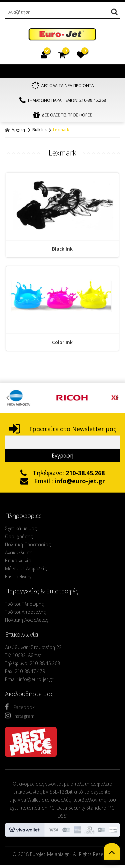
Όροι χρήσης (19, 536)
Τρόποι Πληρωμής (24, 604)
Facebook (20, 707)
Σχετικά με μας (21, 528)
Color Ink (62, 342)
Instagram (20, 715)
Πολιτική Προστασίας (28, 544)
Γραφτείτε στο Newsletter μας (63, 429)
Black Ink (62, 249)
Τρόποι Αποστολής (25, 612)
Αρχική (15, 130)
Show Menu (12, 71)
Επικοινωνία (18, 560)
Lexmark (61, 130)
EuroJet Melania (62, 35)
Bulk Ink (39, 130)
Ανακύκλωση (19, 552)
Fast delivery (18, 576)
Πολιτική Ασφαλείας (26, 620)
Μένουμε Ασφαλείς (26, 568)
